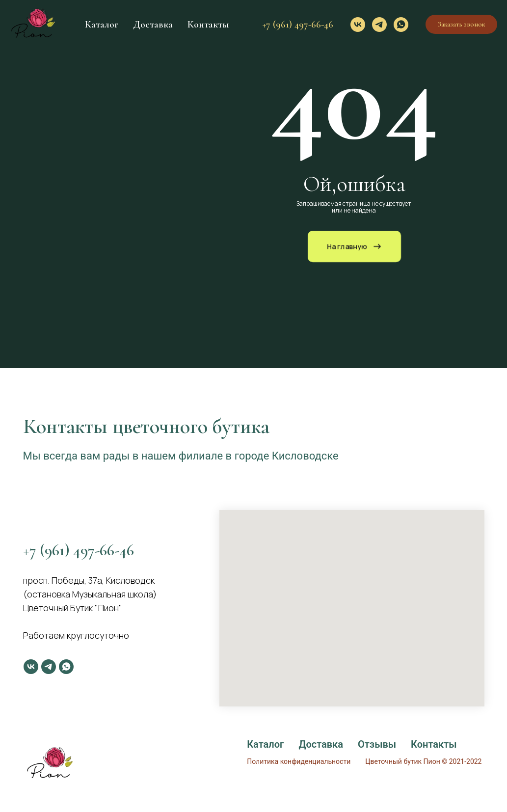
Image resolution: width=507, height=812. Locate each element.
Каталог (102, 25)
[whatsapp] (401, 25)
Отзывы (377, 744)
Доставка (153, 25)
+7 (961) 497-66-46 (298, 25)
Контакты (208, 25)
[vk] (358, 25)
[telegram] (379, 25)
